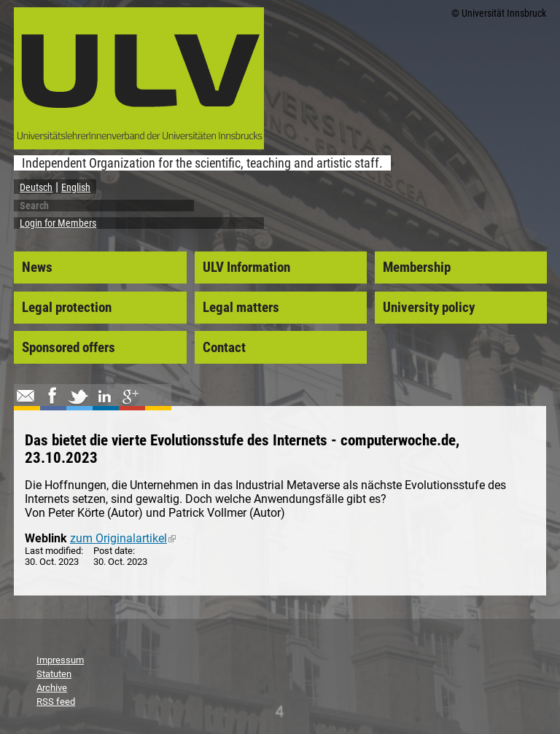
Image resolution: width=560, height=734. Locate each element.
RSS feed (56, 702)
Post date (113, 551)
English (76, 187)
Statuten (54, 674)
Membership (417, 268)
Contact (224, 348)
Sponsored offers (69, 348)
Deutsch (36, 187)
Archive (52, 688)
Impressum (60, 660)
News (37, 268)
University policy (429, 308)
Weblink (46, 538)
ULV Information (246, 268)
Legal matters (241, 308)
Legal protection (67, 308)
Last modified (53, 551)
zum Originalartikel (123, 538)
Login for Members (58, 223)
